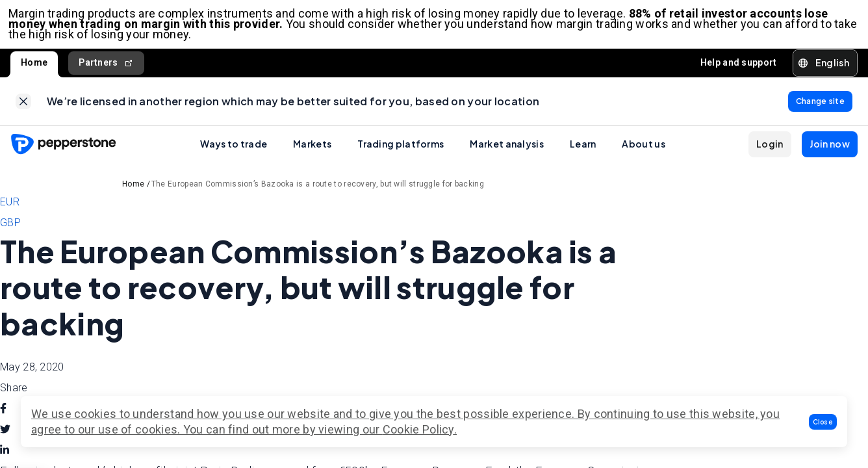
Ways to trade (234, 151)
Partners (106, 67)
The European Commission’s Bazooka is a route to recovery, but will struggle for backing (318, 192)
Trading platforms (401, 151)
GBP (10, 230)
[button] (823, 422)
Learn (583, 151)
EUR (10, 210)
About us (643, 151)
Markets (312, 151)
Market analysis (507, 151)
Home (34, 66)
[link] (23, 107)
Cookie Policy (418, 429)
